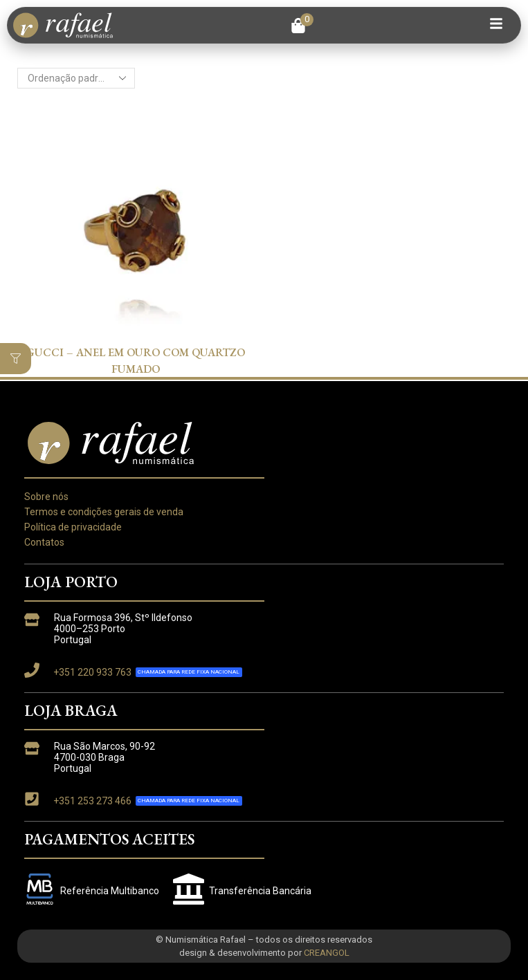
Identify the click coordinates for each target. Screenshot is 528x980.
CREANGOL (327, 953)
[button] (302, 26)
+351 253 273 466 (92, 801)
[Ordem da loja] (76, 78)
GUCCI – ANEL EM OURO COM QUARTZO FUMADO (136, 361)
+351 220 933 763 (92, 672)
